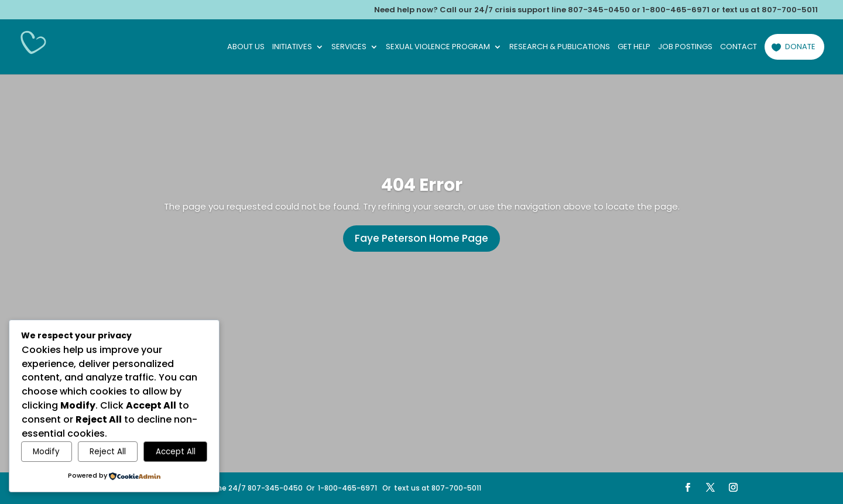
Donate (800, 47)
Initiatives (292, 47)
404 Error (422, 185)
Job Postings (685, 47)
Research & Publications (560, 47)
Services (349, 47)
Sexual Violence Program (438, 47)
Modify (46, 452)
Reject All (108, 452)
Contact (739, 47)
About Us (246, 47)
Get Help (634, 47)
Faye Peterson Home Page (421, 238)
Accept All (176, 452)
